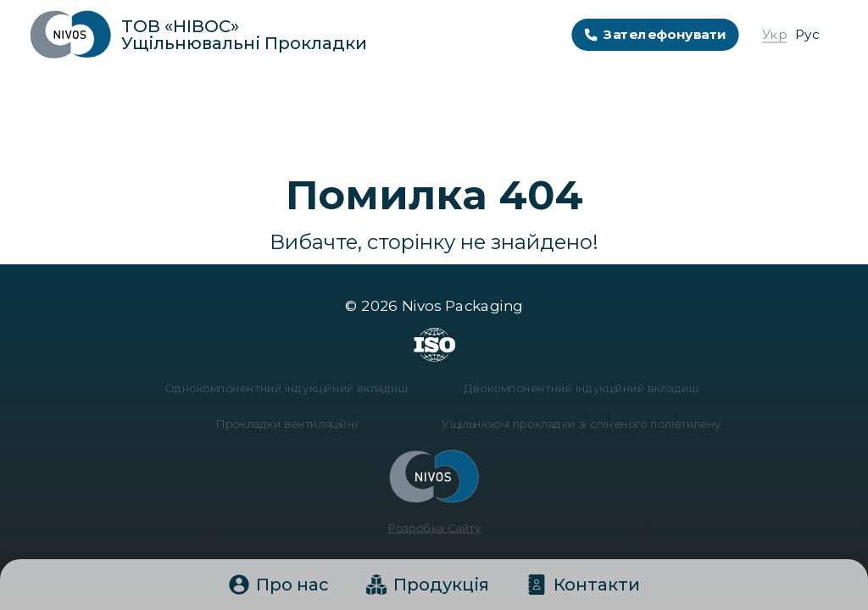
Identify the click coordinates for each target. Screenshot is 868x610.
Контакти (583, 585)
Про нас (279, 585)
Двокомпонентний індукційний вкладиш (576, 390)
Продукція (428, 585)
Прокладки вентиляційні (292, 424)
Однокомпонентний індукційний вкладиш (293, 390)
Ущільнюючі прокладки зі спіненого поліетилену (576, 424)
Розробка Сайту (434, 523)
